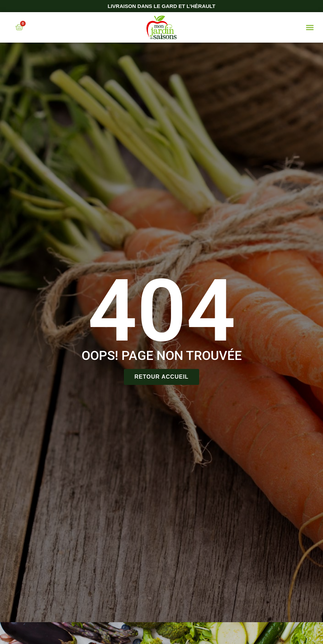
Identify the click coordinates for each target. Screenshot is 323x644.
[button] (310, 27)
